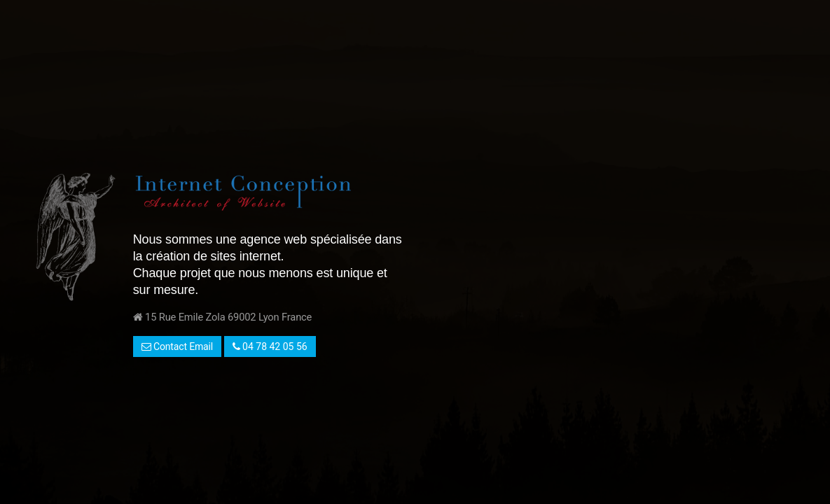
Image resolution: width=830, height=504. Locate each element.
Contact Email (177, 346)
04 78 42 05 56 (270, 346)
